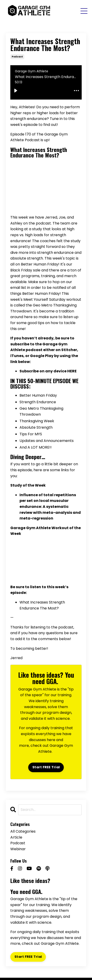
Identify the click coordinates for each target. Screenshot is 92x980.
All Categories (23, 831)
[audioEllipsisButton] (76, 90)
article (16, 837)
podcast (17, 57)
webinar (18, 849)
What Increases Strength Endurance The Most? (39, 152)
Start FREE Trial (46, 767)
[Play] (16, 90)
